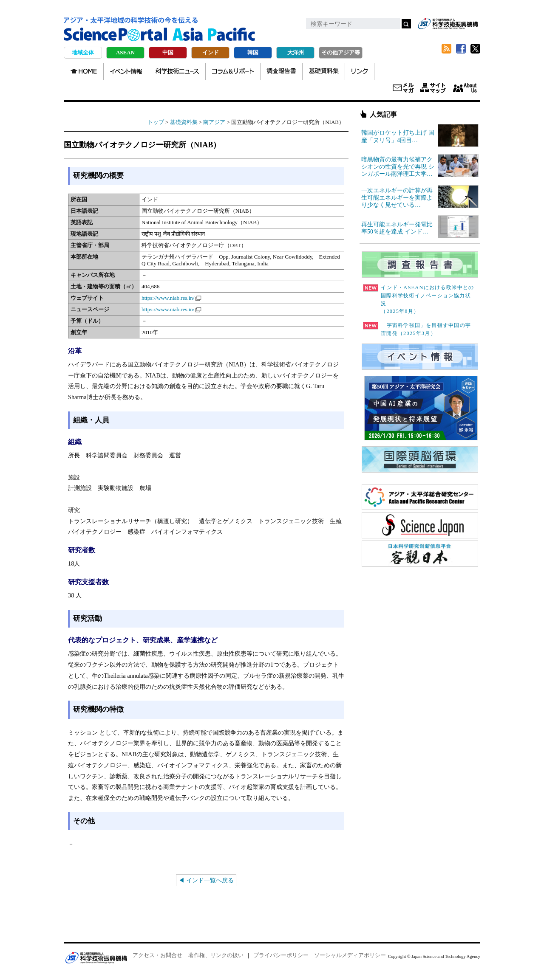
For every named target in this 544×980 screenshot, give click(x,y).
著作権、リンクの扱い (216, 955)
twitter (475, 49)
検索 (406, 24)
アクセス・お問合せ (157, 955)
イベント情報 (126, 71)
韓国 (253, 52)
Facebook (461, 49)
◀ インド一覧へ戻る (206, 880)
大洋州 (296, 52)
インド (211, 52)
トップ (156, 122)
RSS (446, 49)
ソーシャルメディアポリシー (350, 955)
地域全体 (83, 52)
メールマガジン (403, 88)
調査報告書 (281, 71)
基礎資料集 (324, 71)
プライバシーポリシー (281, 955)
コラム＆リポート (233, 71)
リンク (360, 71)
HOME (84, 71)
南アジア (214, 122)
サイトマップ (433, 88)
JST (96, 957)
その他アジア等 (341, 52)
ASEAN (125, 52)
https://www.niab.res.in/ (168, 298)
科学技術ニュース (177, 71)
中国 (168, 52)
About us (465, 88)
